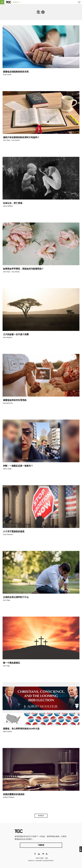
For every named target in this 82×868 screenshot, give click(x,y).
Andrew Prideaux (9, 797)
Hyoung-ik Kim (8, 403)
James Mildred (8, 206)
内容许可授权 (40, 858)
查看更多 (41, 816)
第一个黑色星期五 (12, 663)
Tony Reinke (16, 140)
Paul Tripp (6, 666)
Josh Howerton (8, 534)
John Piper (7, 140)
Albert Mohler (7, 731)
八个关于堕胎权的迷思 (14, 531)
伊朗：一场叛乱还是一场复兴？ (18, 466)
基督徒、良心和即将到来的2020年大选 (21, 729)
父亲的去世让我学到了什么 (16, 597)
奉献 (47, 858)
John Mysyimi (8, 337)
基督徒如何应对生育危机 (15, 400)
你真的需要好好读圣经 (14, 794)
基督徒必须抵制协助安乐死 (16, 72)
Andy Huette (7, 75)
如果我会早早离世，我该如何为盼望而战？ (23, 269)
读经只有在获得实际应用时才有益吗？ (21, 137)
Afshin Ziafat (7, 469)
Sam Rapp (7, 600)
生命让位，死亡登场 (13, 203)
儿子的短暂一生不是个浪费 (16, 334)
